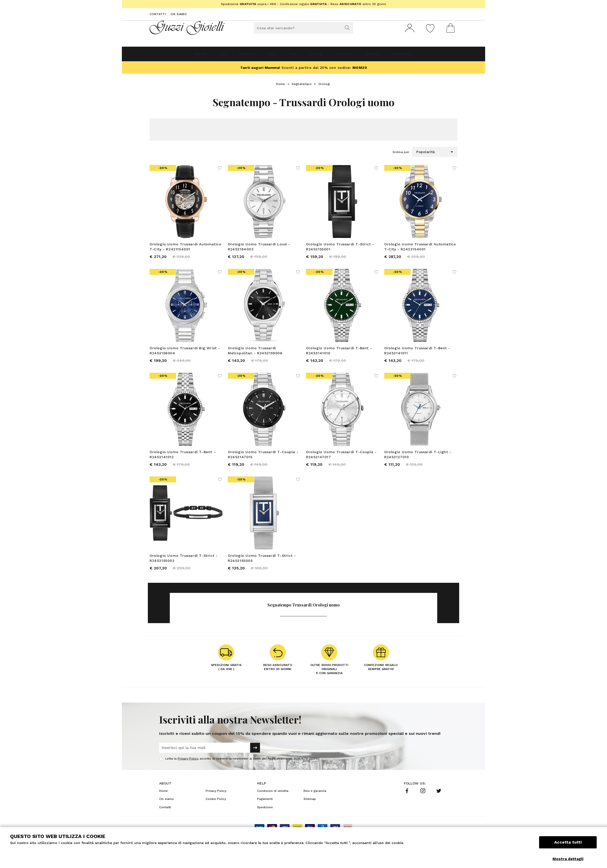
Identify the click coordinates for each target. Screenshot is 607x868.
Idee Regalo (428, 56)
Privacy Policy (188, 773)
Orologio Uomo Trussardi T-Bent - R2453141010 (339, 356)
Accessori (356, 56)
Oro (202, 56)
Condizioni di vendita (273, 805)
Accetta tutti (568, 847)
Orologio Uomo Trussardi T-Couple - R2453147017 (341, 462)
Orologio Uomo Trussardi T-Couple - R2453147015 (263, 462)
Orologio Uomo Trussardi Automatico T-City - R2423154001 (420, 249)
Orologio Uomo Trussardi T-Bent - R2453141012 (183, 462)
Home (281, 86)
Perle (264, 56)
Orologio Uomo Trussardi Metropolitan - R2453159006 (255, 356)
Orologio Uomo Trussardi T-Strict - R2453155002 (184, 569)
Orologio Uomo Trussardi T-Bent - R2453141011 (417, 356)
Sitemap (310, 813)
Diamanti (232, 56)
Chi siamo (179, 14)
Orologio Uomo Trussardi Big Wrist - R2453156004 (185, 356)
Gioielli (173, 56)
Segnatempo (302, 86)
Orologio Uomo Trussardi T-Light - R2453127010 (418, 462)
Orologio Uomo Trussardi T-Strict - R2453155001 (340, 249)
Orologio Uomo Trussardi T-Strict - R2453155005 (262, 569)
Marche (391, 56)
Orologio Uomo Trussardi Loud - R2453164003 (259, 249)
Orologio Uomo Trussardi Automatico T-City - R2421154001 (185, 249)
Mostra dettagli (568, 859)
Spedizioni (265, 822)
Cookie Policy (216, 813)
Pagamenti (265, 813)
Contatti (158, 14)
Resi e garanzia (315, 805)
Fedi (291, 56)
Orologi (321, 56)
